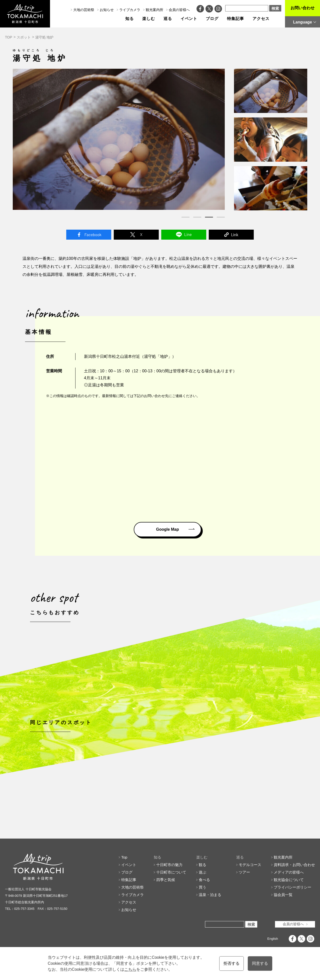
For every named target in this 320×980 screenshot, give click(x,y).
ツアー (244, 895)
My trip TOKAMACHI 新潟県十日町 (25, 14)
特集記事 (235, 19)
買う (202, 910)
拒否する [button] (231, 963)
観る (202, 887)
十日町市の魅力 (169, 887)
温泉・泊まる (210, 917)
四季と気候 (166, 902)
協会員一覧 (283, 917)
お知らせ (107, 10)
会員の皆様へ (179, 10)
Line (184, 235)
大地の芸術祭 (84, 10)
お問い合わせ (302, 8)
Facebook (89, 235)
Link (231, 235)
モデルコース (250, 887)
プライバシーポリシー (292, 910)
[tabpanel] (119, 139)
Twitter (136, 235)
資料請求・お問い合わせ (294, 887)
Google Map (167, 529)
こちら (130, 969)
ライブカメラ (130, 10)
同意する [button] (260, 963)
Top (124, 880)
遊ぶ (202, 895)
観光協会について (289, 902)
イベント (189, 19)
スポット (24, 37)
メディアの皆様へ (289, 895)
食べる (204, 902)
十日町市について (171, 895)
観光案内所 (154, 10)
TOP (9, 37)
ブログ (212, 19)
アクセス (261, 19)
